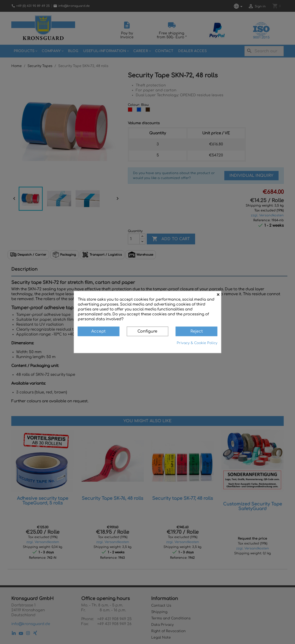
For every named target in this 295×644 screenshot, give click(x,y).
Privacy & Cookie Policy (197, 343)
